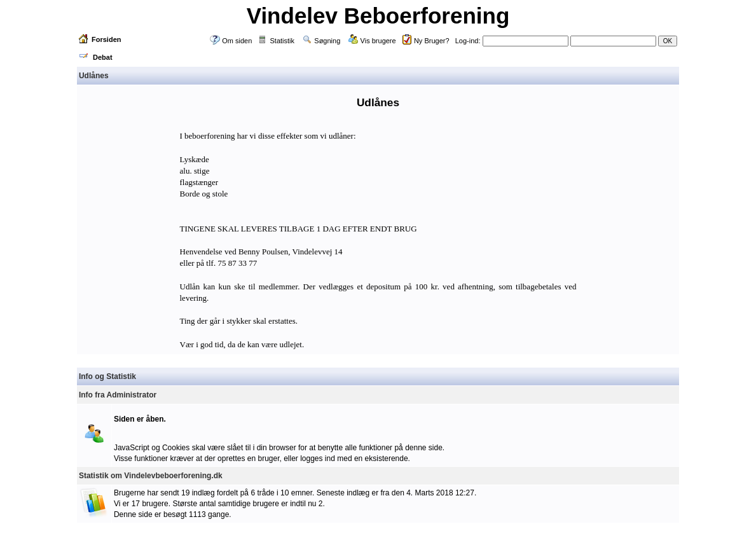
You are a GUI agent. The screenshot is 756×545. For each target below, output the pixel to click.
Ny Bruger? (432, 41)
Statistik (283, 41)
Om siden (237, 41)
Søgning (327, 41)
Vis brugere (378, 41)
